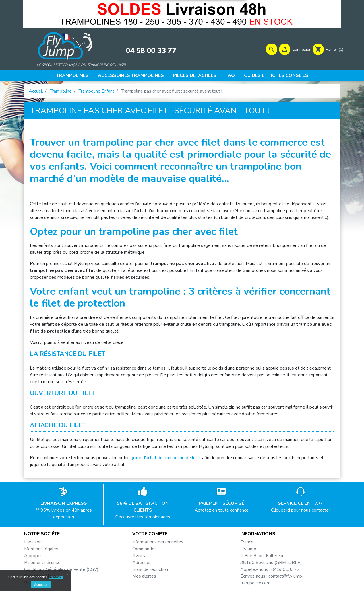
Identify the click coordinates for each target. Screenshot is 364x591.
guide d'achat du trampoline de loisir (166, 458)
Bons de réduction (150, 569)
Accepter (41, 585)
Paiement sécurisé (42, 563)
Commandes (144, 549)
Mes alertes (144, 576)
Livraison (33, 542)
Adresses (142, 563)
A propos (33, 556)
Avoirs (139, 556)
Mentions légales (41, 549)
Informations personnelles (158, 542)
